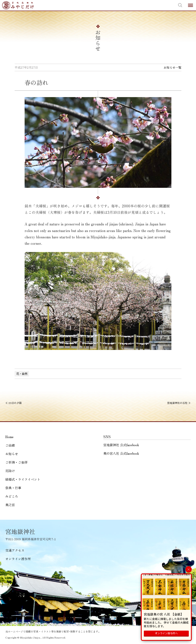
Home (9, 437)
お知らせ (12, 454)
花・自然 (22, 374)
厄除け (10, 471)
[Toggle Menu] (190, 5)
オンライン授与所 (18, 559)
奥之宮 (10, 505)
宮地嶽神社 (18, 5)
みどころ (12, 496)
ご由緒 (10, 445)
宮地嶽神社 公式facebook (121, 445)
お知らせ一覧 (172, 67)
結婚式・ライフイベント (23, 479)
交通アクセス (15, 550)
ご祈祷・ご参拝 (16, 462)
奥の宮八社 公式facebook (121, 453)
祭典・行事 (13, 488)
